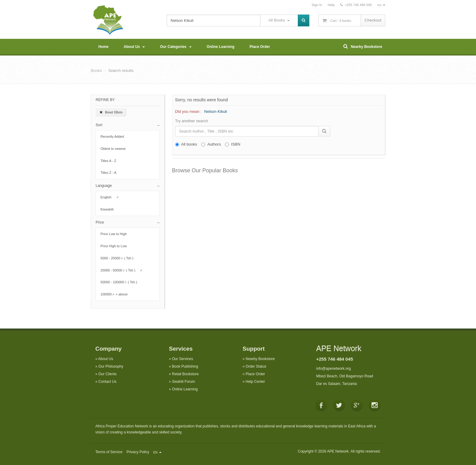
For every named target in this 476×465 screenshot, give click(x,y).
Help (331, 5)
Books (96, 71)
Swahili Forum (184, 382)
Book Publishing (185, 366)
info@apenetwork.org (334, 369)
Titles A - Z (110, 161)
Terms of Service (109, 452)
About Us (134, 47)
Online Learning (221, 47)
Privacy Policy (138, 452)
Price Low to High (116, 234)
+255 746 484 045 (335, 359)
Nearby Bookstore (363, 46)
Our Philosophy (111, 366)
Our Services (183, 359)
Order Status (256, 366)
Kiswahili (109, 209)
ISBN (233, 144)
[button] (128, 125)
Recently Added (114, 136)
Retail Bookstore (185, 374)
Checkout (373, 20)
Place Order (260, 47)
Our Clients (107, 374)
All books (186, 144)
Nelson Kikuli (216, 111)
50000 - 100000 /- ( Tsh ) (121, 282)
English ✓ (110, 197)
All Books (279, 20)
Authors (211, 144)
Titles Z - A (110, 173)
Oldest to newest (115, 149)
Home (103, 47)
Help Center (255, 382)
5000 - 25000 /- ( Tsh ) (119, 258)
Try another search (192, 121)
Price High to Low (116, 246)
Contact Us (107, 382)
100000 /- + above (116, 294)
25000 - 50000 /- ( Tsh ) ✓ (122, 270)
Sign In (317, 5)
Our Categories (176, 47)
